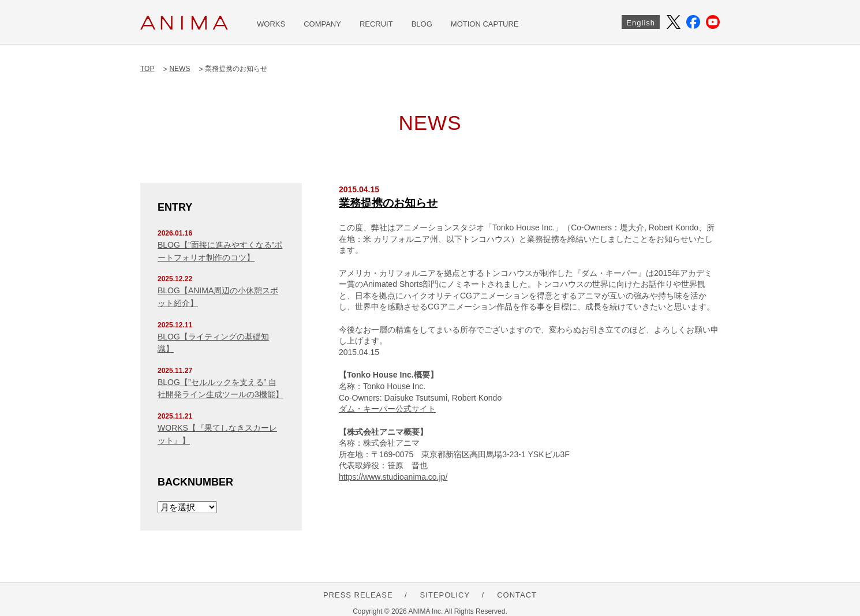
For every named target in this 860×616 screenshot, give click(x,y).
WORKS (271, 24)
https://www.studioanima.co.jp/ (393, 477)
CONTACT (517, 595)
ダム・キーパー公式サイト (387, 409)
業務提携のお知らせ (388, 203)
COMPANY (322, 24)
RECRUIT (376, 24)
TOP (147, 69)
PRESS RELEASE (358, 595)
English (641, 23)
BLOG (422, 24)
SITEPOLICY (445, 595)
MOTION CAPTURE (485, 24)
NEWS (180, 69)
